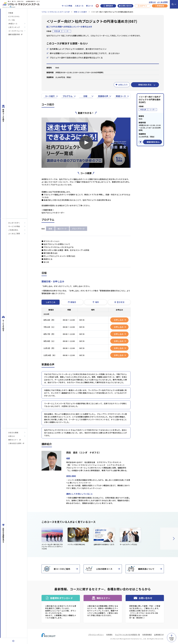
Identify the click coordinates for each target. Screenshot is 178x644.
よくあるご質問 (14, 234)
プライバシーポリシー (96, 635)
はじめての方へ (14, 223)
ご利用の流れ (13, 230)
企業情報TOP (159, 635)
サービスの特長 (14, 226)
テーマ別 (11, 20)
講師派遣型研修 (15, 34)
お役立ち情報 (13, 433)
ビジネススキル (14, 16)
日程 (85, 96)
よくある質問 (162, 2)
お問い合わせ (125, 6)
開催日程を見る (145, 85)
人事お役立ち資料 (16, 443)
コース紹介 (50, 96)
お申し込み (120, 320)
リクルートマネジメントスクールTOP (56, 12)
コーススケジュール (16, 31)
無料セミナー (15, 440)
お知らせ (152, 2)
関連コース (121, 96)
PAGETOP (172, 639)
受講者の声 (103, 96)
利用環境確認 (147, 635)
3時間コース (13, 24)
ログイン (143, 6)
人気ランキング (14, 27)
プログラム (68, 96)
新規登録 (160, 6)
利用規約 (109, 635)
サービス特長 (67, 6)
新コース (90, 6)
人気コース (79, 6)
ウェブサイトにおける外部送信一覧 (127, 635)
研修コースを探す (80, 12)
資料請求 (108, 6)
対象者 (11, 13)
